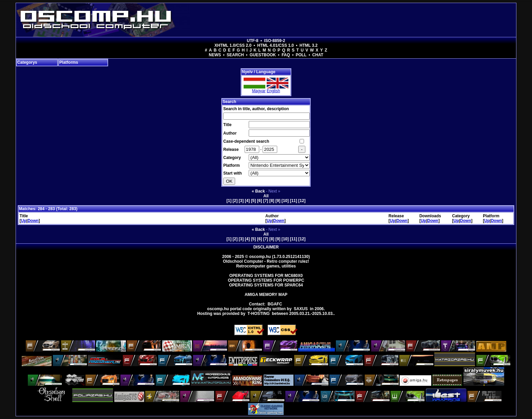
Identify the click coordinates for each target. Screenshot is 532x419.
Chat (318, 55)
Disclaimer (266, 247)
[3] (241, 201)
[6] (260, 201)
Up (24, 221)
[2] (235, 201)
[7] (266, 201)
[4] (248, 201)
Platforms (69, 62)
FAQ (286, 55)
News (215, 55)
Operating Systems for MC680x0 (266, 276)
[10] (285, 201)
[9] (278, 201)
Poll (301, 55)
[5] (254, 201)
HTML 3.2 (309, 45)
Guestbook (263, 55)
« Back (258, 191)
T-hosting (259, 314)
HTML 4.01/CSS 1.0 (275, 45)
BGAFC (275, 304)
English (273, 91)
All (266, 196)
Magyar (259, 91)
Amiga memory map (266, 295)
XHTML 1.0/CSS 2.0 (233, 45)
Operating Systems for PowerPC (266, 280)
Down (33, 221)
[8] (272, 201)
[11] (293, 201)
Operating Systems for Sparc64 (266, 285)
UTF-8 (253, 41)
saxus (301, 309)
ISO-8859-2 (274, 41)
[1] (229, 201)
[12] (302, 201)
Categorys (27, 62)
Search (235, 55)
